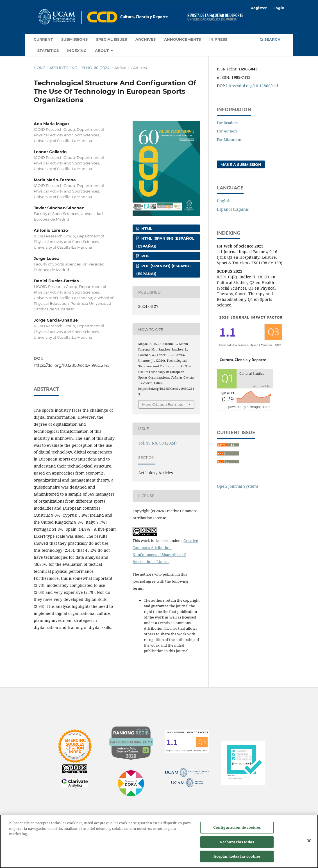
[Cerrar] (309, 841)
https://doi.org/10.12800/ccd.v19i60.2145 (72, 365)
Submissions (74, 39)
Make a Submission (241, 164)
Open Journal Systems (238, 486)
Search (270, 39)
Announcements (182, 39)
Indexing (77, 51)
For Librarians (229, 139)
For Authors (227, 131)
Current (43, 39)
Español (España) (233, 209)
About (102, 51)
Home (40, 68)
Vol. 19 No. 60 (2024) (91, 68)
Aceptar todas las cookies (237, 856)
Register (259, 8)
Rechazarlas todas (237, 842)
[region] (159, 841)
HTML (146, 228)
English (224, 201)
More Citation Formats (163, 404)
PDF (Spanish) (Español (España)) (164, 270)
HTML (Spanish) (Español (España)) (165, 242)
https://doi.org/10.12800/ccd (252, 86)
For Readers (227, 123)
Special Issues (112, 39)
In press (218, 39)
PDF (145, 256)
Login (279, 8)
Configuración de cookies (237, 827)
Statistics (48, 51)
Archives (146, 39)
